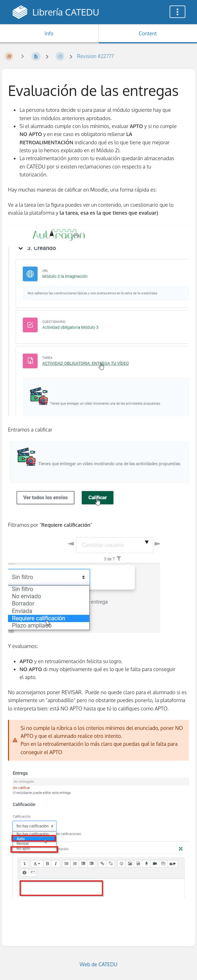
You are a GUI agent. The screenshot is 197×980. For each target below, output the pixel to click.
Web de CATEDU (98, 964)
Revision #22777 (95, 56)
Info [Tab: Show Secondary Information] (49, 33)
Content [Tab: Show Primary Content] (148, 33)
